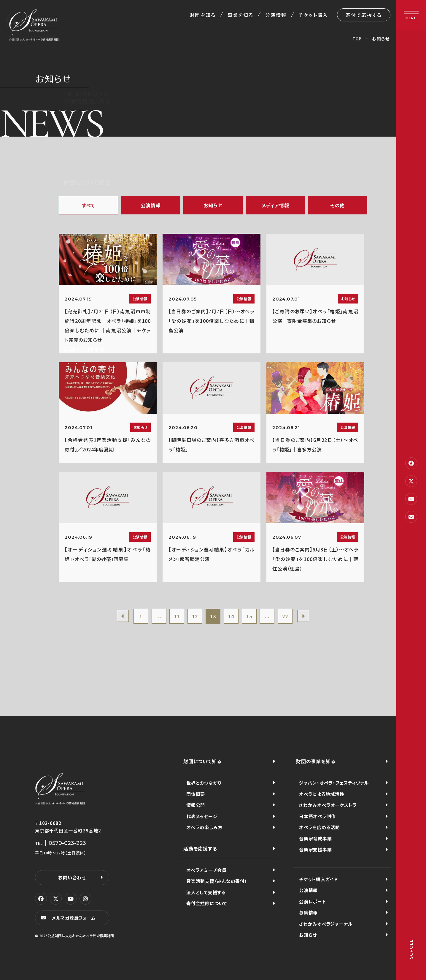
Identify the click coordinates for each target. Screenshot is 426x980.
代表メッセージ (202, 816)
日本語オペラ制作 (317, 816)
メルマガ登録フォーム (74, 918)
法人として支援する (206, 892)
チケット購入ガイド (318, 879)
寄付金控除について (207, 903)
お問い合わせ (72, 877)
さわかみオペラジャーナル (326, 924)
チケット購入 (313, 15)
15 (249, 616)
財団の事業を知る (316, 761)
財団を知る (202, 15)
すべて (88, 205)
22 (285, 616)
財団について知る (202, 761)
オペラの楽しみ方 (204, 827)
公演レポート (313, 901)
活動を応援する (200, 848)
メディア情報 (275, 205)
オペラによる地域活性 (322, 794)
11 (177, 616)
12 (195, 616)
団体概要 (196, 794)
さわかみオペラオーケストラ (328, 805)
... (159, 616)
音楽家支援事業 (315, 849)
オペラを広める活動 (319, 827)
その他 (338, 205)
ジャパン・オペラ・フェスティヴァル (334, 783)
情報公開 (196, 805)
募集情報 (308, 912)
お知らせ (213, 205)
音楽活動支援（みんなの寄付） (217, 881)
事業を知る (240, 15)
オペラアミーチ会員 (206, 870)
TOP (357, 39)
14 (231, 616)
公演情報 (276, 15)
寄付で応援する (364, 15)
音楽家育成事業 (315, 838)
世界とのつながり (204, 783)
